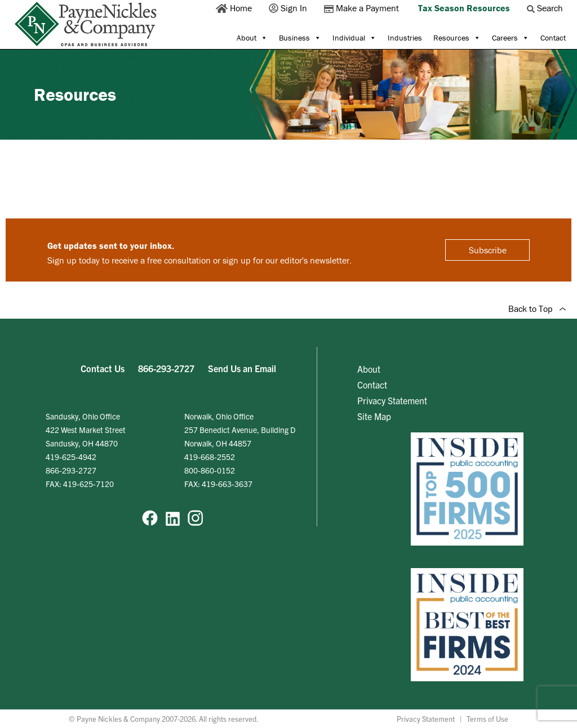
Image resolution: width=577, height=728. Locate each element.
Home (235, 8)
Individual (354, 38)
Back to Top (537, 309)
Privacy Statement (392, 400)
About (252, 38)
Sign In (289, 8)
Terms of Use (487, 719)
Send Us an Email (242, 368)
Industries (405, 38)
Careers (511, 38)
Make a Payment (363, 8)
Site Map (374, 416)
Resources (457, 38)
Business (300, 38)
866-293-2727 (166, 368)
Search (546, 8)
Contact (553, 38)
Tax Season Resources (464, 8)
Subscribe (488, 250)
